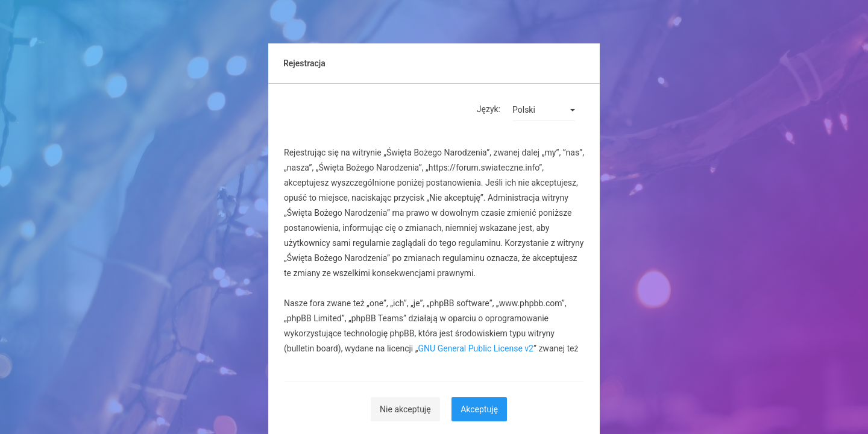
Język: (489, 109)
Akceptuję (479, 409)
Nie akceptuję (405, 409)
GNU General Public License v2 (476, 348)
